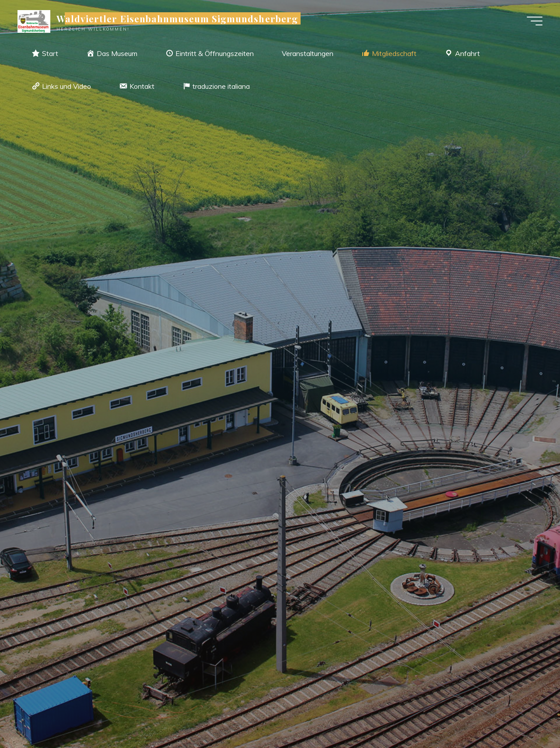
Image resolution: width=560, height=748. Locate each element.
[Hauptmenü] (535, 21)
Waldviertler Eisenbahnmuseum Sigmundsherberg (177, 18)
